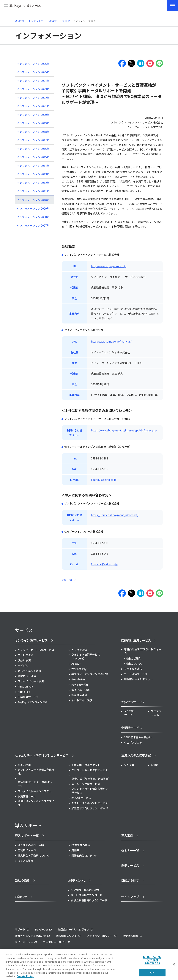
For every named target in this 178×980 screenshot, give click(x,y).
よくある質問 (26, 861)
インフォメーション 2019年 (33, 123)
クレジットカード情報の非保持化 (36, 771)
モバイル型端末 (133, 669)
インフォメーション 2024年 (33, 81)
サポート (20, 929)
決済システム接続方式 (136, 755)
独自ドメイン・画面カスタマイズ (36, 803)
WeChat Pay (79, 669)
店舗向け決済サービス (136, 640)
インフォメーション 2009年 (33, 208)
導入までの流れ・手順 (31, 845)
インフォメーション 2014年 (33, 166)
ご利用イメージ (27, 850)
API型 (154, 765)
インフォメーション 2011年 (33, 191)
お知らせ (21, 897)
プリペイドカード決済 (31, 681)
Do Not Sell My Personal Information (152, 960)
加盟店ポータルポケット (86, 765)
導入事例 (127, 835)
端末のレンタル (135, 663)
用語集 (75, 850)
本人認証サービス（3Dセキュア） (35, 784)
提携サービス (130, 865)
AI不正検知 (24, 765)
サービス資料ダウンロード (86, 895)
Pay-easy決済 (80, 685)
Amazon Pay (25, 686)
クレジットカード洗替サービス (90, 770)
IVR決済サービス (81, 798)
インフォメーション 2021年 (33, 106)
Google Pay (78, 679)
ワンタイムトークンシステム (35, 791)
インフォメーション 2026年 (33, 64)
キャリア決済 (79, 650)
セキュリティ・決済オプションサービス (42, 755)
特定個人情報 (130, 936)
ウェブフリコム (156, 713)
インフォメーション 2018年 (33, 132)
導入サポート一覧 (27, 835)
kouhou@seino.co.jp (104, 480)
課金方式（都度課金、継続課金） (91, 779)
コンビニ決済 (26, 655)
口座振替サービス (28, 697)
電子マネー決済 (81, 690)
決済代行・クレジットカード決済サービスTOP (42, 21)
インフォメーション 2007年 (33, 225)
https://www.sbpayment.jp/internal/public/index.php (124, 430)
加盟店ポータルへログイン (74, 929)
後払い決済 (24, 660)
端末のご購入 (133, 658)
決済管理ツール (27, 796)
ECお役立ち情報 (81, 845)
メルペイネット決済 (29, 671)
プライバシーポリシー (100, 936)
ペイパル (23, 665)
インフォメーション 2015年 (33, 157)
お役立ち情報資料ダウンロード (89, 900)
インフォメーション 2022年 (33, 98)
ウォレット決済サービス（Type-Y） (86, 656)
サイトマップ (130, 897)
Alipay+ (76, 664)
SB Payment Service (23, 7)
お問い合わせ (77, 880)
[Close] (174, 964)
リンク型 (129, 765)
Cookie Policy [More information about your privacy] (25, 976)
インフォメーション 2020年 (33, 115)
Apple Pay (24, 692)
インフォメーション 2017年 (33, 140)
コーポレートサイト (55, 942)
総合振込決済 (79, 695)
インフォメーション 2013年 (33, 174)
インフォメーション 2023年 (33, 89)
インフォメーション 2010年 (33, 200)
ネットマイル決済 (82, 700)
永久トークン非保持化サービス (90, 803)
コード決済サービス (136, 674)
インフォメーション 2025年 (33, 72)
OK (152, 972)
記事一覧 (67, 580)
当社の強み (22, 880)
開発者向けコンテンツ (84, 855)
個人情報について (66, 936)
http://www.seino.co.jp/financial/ (111, 341)
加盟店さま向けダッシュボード (90, 808)
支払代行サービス (129, 713)
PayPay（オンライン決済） (34, 702)
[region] (89, 964)
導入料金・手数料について (33, 855)
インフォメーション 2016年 (33, 149)
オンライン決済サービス (31, 640)
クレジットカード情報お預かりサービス (90, 791)
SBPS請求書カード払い (138, 737)
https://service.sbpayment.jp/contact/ (115, 515)
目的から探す (130, 880)
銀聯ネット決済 (27, 676)
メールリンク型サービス (86, 784)
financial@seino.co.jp (104, 564)
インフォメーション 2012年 (33, 183)
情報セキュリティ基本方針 (30, 936)
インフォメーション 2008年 (33, 217)
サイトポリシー (24, 942)
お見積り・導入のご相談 (85, 890)
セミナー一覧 (130, 850)
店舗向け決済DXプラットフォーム (142, 651)
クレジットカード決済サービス (36, 650)
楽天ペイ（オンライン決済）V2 (90, 674)
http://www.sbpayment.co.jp (109, 266)
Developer (42, 929)
